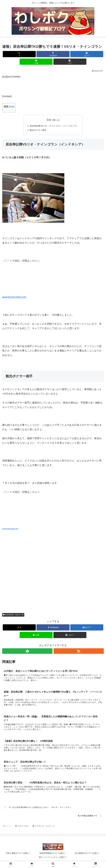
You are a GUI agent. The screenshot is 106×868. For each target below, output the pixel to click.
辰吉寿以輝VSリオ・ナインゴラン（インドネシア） (54, 126)
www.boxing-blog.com (14, 298)
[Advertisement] (53, 86)
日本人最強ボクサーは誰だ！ (18, 855)
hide (12, 107)
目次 (49, 120)
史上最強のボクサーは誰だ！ (88, 855)
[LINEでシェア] (36, 62)
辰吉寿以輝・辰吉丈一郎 (13, 615)
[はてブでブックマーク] (87, 54)
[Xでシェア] (19, 54)
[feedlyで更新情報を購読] (27, 652)
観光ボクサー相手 (37, 130)
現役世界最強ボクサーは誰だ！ (53, 855)
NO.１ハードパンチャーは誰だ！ (53, 859)
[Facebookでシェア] (53, 54)
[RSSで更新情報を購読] (79, 652)
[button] (70, 62)
